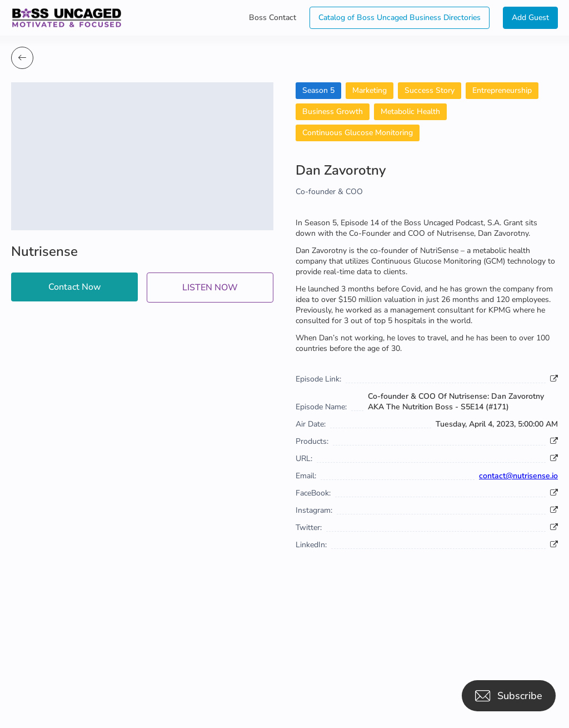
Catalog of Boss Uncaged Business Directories (400, 18)
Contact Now (75, 287)
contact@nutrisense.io (518, 476)
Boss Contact (273, 18)
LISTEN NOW (210, 288)
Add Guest (530, 18)
